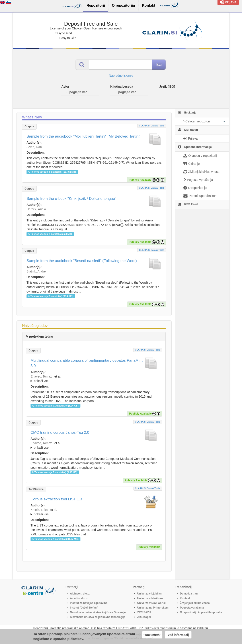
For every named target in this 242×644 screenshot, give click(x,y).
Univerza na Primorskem (153, 608)
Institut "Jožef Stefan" (84, 608)
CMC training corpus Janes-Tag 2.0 (60, 432)
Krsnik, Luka (39, 510)
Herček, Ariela (36, 209)
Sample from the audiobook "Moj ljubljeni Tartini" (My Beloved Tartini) (83, 136)
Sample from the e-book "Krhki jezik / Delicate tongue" (71, 199)
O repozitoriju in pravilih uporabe (201, 612)
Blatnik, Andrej (37, 271)
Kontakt (185, 598)
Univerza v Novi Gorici (151, 603)
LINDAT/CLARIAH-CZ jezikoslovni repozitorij (144, 628)
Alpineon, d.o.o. (80, 594)
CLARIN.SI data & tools (152, 126)
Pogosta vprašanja (192, 608)
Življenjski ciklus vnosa (195, 603)
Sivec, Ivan (34, 147)
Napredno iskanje (121, 76)
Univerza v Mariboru (150, 598)
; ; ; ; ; (94, 445)
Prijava (228, 2)
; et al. (94, 379)
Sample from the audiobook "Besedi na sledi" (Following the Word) (82, 261)
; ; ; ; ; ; (94, 512)
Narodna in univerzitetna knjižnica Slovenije (98, 612)
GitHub (202, 628)
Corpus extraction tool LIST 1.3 (56, 499)
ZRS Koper (144, 617)
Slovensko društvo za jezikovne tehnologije (98, 617)
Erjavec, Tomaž (41, 376)
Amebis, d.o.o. (79, 598)
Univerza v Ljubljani (150, 594)
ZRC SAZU (144, 612)
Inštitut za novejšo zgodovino (89, 603)
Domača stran (189, 594)
